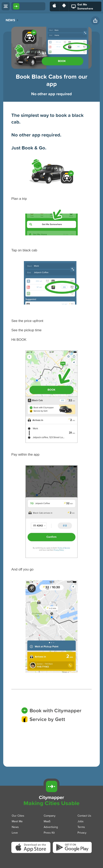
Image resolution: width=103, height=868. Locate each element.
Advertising (51, 827)
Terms (81, 827)
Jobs (81, 821)
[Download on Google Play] (64, 6)
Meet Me (17, 821)
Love (15, 833)
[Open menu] (6, 6)
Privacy (82, 833)
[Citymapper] (51, 786)
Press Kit (49, 833)
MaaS (47, 821)
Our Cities (18, 816)
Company (50, 816)
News (10, 20)
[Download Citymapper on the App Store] (32, 853)
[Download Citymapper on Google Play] (72, 853)
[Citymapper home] (28, 6)
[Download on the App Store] (55, 6)
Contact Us (84, 816)
